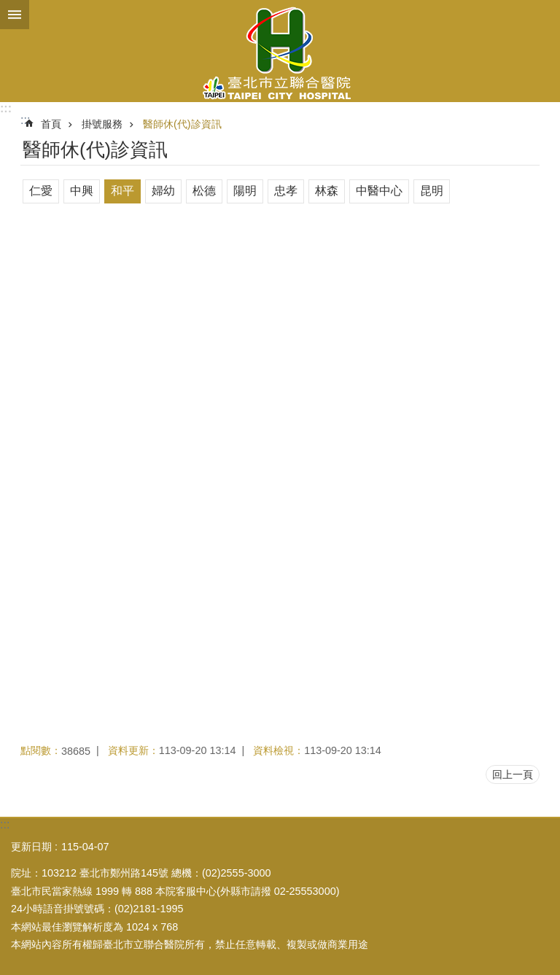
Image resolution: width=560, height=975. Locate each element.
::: (6, 108)
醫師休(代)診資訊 (182, 124)
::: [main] (25, 120)
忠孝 (286, 191)
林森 (327, 191)
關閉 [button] (15, 15)
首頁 (51, 124)
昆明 (432, 191)
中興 (82, 191)
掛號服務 (102, 124)
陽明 (245, 191)
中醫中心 (379, 191)
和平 (122, 191)
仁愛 (41, 191)
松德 (204, 191)
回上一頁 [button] (513, 774)
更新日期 (31, 847)
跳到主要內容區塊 (8, 8)
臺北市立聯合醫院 (280, 51)
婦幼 (163, 191)
